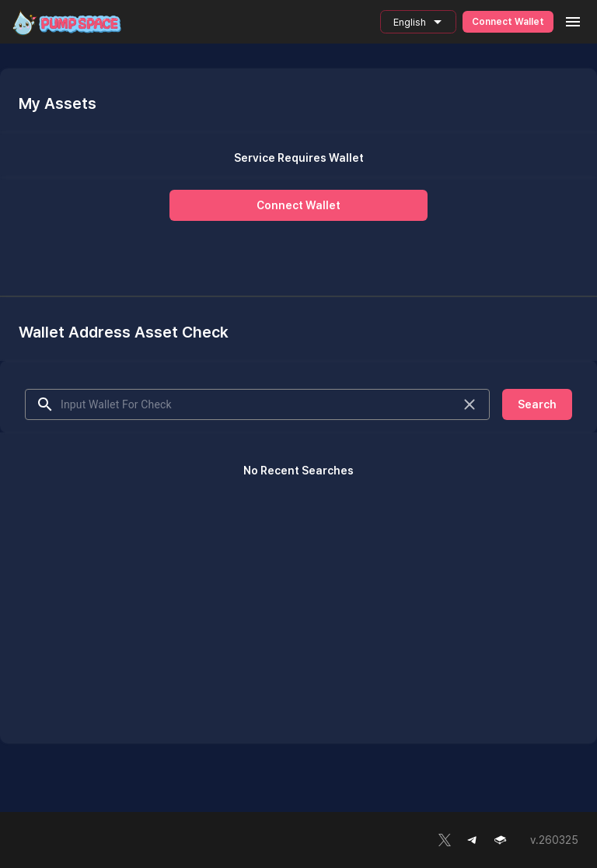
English (411, 22)
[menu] (573, 22)
